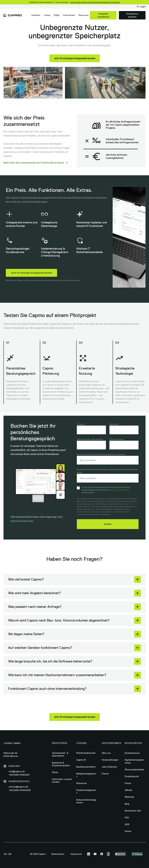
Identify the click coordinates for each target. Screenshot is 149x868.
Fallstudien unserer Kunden (62, 781)
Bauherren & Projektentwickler (61, 764)
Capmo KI (81, 760)
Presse (105, 774)
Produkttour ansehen (132, 15)
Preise (57, 15)
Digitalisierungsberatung (134, 761)
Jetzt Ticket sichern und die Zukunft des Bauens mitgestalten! (95, 2)
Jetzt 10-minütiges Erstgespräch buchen (32, 273)
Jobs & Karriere (109, 767)
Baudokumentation (86, 767)
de (5, 854)
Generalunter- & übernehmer (60, 754)
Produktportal (132, 776)
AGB (127, 824)
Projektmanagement (86, 791)
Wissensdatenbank (134, 770)
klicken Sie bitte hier (22, 521)
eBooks (128, 790)
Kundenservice (132, 753)
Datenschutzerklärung (119, 490)
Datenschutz (58, 854)
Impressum (76, 854)
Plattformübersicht (86, 753)
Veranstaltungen (110, 760)
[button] (36, 15)
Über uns (106, 753)
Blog (127, 804)
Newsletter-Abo (133, 811)
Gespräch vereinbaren (103, 15)
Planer (55, 772)
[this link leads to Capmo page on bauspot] (109, 854)
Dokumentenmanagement (86, 801)
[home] (13, 15)
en (10, 854)
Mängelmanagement (86, 775)
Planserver (82, 783)
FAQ (127, 817)
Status (128, 831)
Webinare (129, 797)
